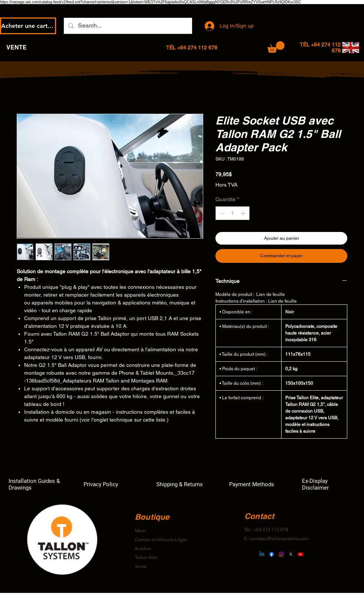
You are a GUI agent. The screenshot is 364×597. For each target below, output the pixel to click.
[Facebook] (272, 554)
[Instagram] (281, 554)
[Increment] (244, 213)
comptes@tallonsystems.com (279, 539)
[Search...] (127, 26)
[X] (291, 554)
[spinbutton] (233, 213)
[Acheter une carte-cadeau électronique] (28, 26)
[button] (276, 47)
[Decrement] (221, 213)
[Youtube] (300, 554)
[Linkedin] (262, 554)
